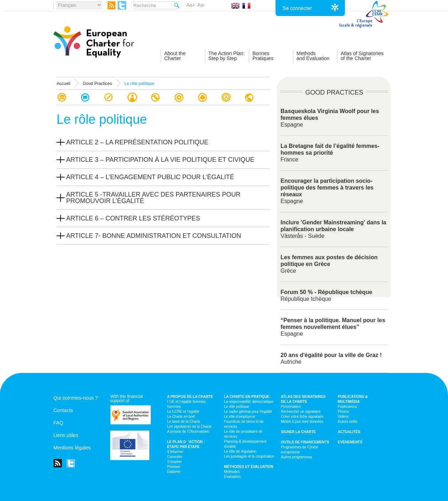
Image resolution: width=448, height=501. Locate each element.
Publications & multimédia (353, 399)
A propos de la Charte (190, 397)
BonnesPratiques (263, 56)
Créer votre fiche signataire (302, 417)
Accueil (63, 84)
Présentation (291, 407)
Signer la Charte (298, 432)
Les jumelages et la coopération (249, 456)
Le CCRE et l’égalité (183, 412)
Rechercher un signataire (301, 412)
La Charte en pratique (247, 397)
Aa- (201, 5)
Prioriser (174, 467)
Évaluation (232, 477)
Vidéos (343, 417)
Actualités (349, 432)
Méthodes (232, 472)
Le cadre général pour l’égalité (248, 412)
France (330, 153)
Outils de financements (305, 442)
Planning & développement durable (245, 444)
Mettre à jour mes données (302, 422)
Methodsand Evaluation (313, 56)
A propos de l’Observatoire (188, 431)
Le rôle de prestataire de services (243, 434)
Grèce (329, 264)
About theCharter (175, 56)
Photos (343, 412)
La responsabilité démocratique (249, 402)
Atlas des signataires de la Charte (303, 399)
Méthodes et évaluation (249, 467)
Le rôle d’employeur (240, 417)
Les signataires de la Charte (189, 427)
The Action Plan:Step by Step (226, 56)
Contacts (63, 410)
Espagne (333, 327)
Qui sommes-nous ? (76, 398)
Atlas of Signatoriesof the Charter (362, 56)
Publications (347, 407)
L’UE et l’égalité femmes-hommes (187, 404)
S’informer (175, 452)
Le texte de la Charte (184, 422)
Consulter (175, 457)
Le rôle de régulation (240, 451)
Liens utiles (66, 435)
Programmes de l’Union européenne (300, 450)
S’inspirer (175, 462)
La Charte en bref (181, 417)
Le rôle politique (237, 407)
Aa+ (191, 5)
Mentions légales (72, 448)
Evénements (350, 442)
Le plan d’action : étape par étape (186, 444)
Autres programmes (297, 457)
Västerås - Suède (333, 229)
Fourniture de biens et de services (244, 424)
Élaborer (174, 472)
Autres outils (348, 422)
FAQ (58, 423)
